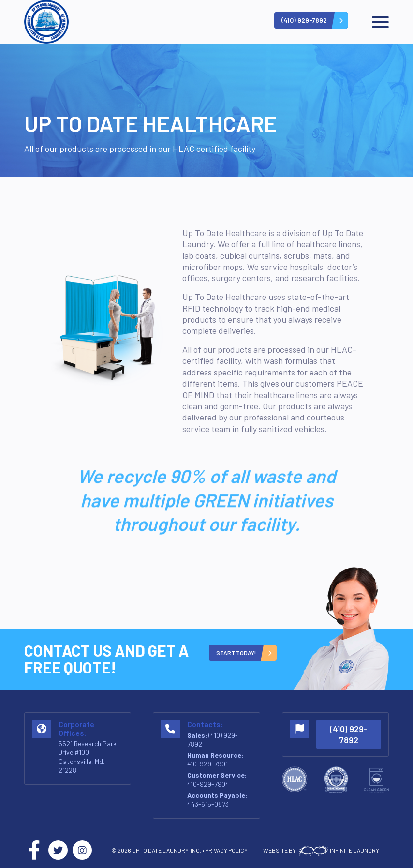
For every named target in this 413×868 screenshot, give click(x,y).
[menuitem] (376, 22)
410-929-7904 (208, 784)
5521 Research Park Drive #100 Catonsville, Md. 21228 (88, 757)
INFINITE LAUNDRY (338, 850)
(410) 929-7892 (349, 734)
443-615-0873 (208, 804)
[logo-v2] (46, 22)
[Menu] (376, 22)
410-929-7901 (207, 764)
